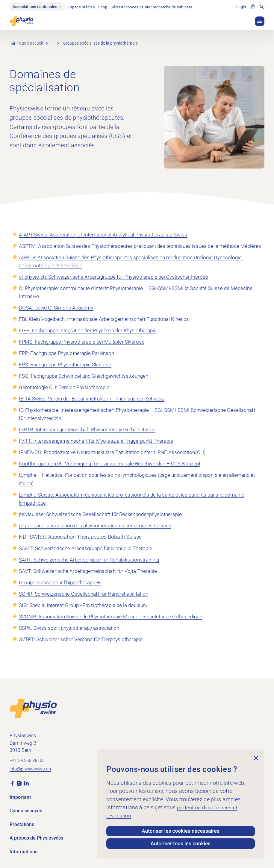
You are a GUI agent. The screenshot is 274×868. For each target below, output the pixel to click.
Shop (106, 7)
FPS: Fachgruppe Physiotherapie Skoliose (68, 373)
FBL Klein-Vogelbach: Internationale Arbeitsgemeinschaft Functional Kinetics (108, 328)
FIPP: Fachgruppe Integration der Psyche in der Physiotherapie (92, 339)
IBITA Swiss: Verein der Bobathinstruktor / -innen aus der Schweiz (95, 408)
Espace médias (84, 7)
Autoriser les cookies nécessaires (181, 830)
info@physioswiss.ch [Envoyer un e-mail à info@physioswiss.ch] (32, 769)
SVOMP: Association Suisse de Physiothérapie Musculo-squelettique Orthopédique (115, 625)
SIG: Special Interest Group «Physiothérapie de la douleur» (86, 614)
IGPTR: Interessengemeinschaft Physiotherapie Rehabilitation (91, 438)
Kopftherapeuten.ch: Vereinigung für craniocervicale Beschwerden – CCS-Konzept (115, 472)
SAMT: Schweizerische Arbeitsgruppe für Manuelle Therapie (89, 557)
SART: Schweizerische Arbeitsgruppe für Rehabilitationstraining (93, 568)
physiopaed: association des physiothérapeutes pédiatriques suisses (99, 534)
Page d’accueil (30, 44)
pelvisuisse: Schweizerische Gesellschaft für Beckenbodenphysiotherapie (104, 523)
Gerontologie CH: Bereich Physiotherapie (66, 396)
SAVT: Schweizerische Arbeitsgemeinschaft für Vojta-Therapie (91, 580)
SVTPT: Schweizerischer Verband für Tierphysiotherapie (84, 648)
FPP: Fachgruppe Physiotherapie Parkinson (69, 362)
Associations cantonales (39, 7)
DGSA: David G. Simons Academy (58, 317)
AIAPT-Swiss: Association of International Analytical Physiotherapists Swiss (107, 235)
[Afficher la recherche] (262, 7)
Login (241, 7)
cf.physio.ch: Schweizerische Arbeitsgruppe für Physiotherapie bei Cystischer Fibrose (118, 286)
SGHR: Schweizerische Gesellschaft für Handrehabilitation (87, 602)
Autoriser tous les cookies (181, 843)
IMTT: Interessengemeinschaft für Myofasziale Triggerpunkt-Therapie (100, 450)
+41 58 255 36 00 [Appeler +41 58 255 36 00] (28, 760)
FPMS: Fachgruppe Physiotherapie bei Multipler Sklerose (85, 351)
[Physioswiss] (21, 22)
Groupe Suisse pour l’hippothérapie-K (62, 591)
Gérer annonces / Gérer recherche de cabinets (155, 7)
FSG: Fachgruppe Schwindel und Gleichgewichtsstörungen (87, 385)
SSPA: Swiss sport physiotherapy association (72, 636)
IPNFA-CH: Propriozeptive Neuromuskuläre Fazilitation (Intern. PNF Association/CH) (117, 461)
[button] (260, 22)
